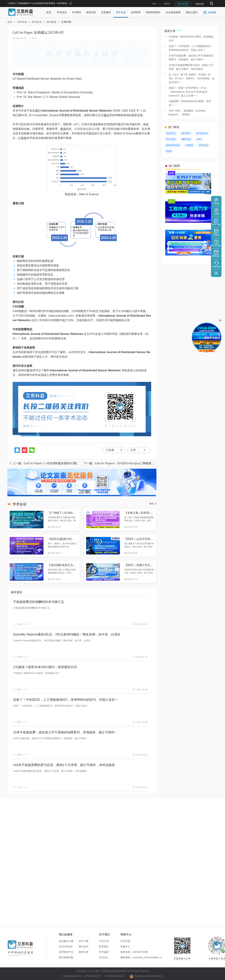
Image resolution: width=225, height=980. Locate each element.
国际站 (167, 4)
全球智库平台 (66, 952)
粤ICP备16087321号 (115, 976)
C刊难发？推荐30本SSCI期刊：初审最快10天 (45, 667)
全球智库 (136, 12)
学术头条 (121, 12)
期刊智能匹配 (66, 957)
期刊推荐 (52, 22)
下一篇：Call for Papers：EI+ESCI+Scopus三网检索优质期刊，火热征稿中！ (120, 463)
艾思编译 (106, 12)
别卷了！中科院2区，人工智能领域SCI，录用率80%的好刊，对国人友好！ (66, 700)
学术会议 (62, 12)
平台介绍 (104, 941)
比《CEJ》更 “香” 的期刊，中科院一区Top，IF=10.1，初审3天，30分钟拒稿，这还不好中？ (192, 78)
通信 (106, 115)
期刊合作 (84, 946)
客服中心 (125, 946)
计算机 (22, 138)
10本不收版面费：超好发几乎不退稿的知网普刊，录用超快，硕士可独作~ (65, 732)
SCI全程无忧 (66, 946)
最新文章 (84, 952)
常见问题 (125, 941)
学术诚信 (104, 952)
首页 (154, 4)
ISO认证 (103, 957)
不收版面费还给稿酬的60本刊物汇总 (39, 602)
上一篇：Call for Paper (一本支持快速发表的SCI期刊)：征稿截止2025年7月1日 (46, 463)
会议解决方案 (66, 941)
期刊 (38, 111)
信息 (21, 88)
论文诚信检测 (173, 12)
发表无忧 (91, 12)
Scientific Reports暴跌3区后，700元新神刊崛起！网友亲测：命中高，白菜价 (67, 634)
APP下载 (84, 941)
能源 (63, 129)
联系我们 (104, 946)
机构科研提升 (153, 12)
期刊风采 (37, 22)
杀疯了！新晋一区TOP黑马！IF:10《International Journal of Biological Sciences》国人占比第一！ (188, 92)
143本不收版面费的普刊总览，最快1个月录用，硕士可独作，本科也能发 (64, 765)
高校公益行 (192, 12)
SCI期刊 (76, 12)
